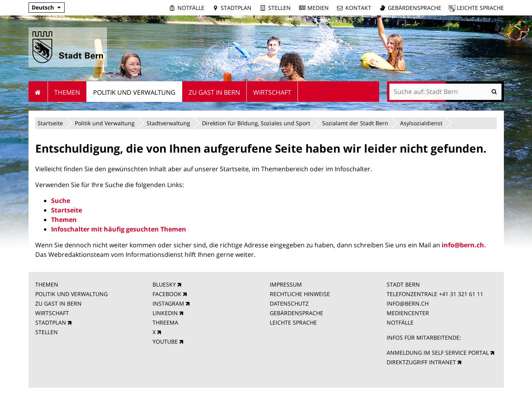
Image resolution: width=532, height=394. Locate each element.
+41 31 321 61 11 (461, 294)
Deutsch (43, 7)
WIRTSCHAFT (52, 313)
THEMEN (47, 284)
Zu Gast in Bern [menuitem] (214, 92)
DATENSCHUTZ (289, 303)
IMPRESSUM (286, 284)
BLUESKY (164, 284)
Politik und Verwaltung (105, 123)
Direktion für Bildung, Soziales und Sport (256, 123)
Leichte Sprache (480, 8)
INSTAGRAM (168, 303)
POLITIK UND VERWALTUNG (72, 294)
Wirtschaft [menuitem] (272, 92)
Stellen (279, 8)
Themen (64, 220)
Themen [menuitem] (67, 92)
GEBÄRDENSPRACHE (297, 313)
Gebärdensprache (415, 8)
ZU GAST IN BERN (58, 303)
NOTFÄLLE (400, 322)
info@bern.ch (463, 245)
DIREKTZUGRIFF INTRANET (421, 362)
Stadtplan (236, 8)
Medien (318, 8)
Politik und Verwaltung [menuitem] (134, 92)
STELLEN (47, 332)
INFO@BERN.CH (408, 303)
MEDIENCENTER (408, 313)
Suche (61, 201)
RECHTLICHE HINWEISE (300, 294)
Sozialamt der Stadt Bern (355, 123)
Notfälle (191, 8)
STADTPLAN (51, 322)
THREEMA (165, 322)
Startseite (50, 123)
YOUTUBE (165, 341)
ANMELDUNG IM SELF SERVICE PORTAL (438, 353)
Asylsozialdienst (421, 123)
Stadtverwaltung (168, 123)
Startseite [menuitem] (38, 92)
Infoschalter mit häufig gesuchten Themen (119, 229)
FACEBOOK (167, 294)
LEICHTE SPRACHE (293, 322)
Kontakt (358, 8)
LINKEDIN (165, 313)
